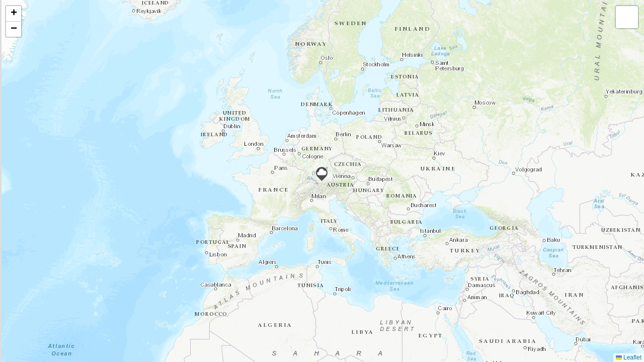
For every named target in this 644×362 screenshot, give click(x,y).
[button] (322, 174)
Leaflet (629, 357)
